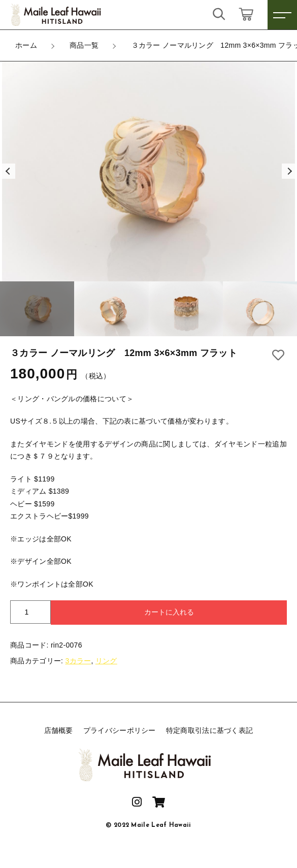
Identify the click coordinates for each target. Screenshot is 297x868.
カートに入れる (169, 612)
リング (106, 661)
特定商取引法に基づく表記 (210, 730)
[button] (8, 171)
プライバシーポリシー (120, 730)
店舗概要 (59, 730)
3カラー (78, 661)
